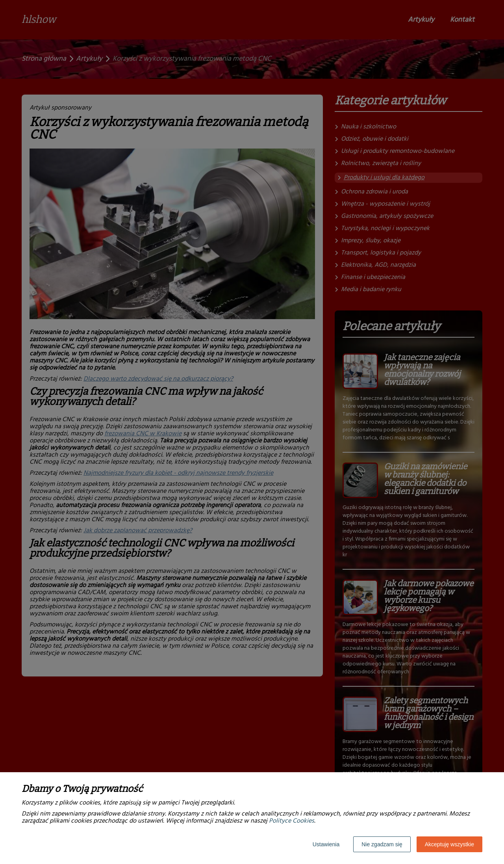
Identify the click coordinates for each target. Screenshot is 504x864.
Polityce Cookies (292, 821)
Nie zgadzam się (382, 844)
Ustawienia (326, 844)
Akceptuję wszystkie (449, 844)
